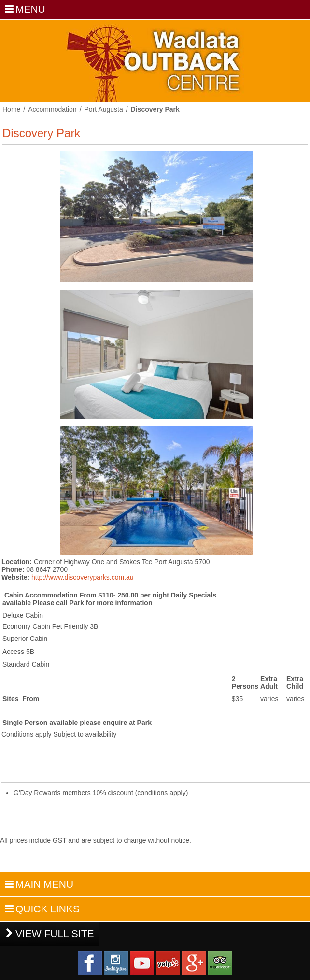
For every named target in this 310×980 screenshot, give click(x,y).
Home (11, 109)
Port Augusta (104, 109)
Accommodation (52, 109)
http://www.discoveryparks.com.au (83, 577)
